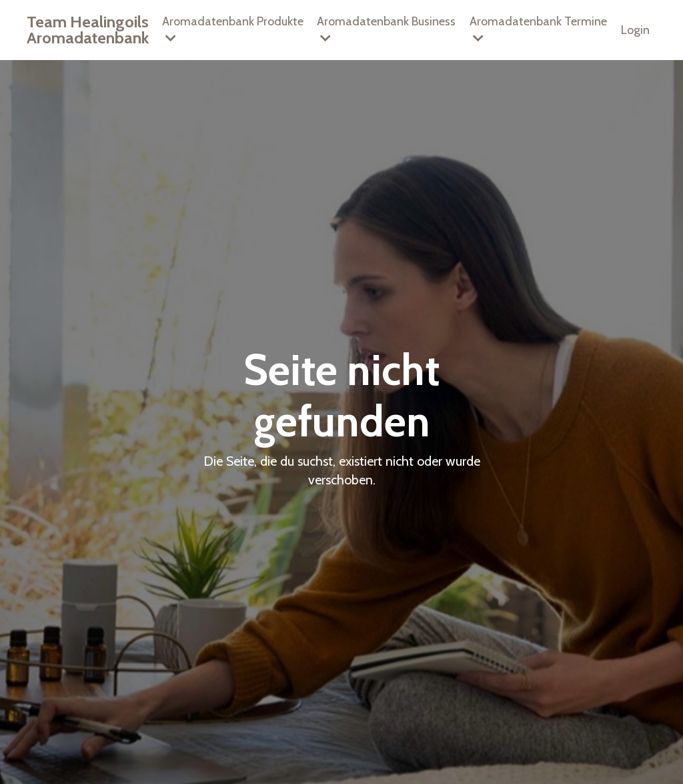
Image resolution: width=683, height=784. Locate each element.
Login (635, 30)
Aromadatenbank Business (386, 29)
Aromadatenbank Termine (538, 29)
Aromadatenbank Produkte (233, 29)
